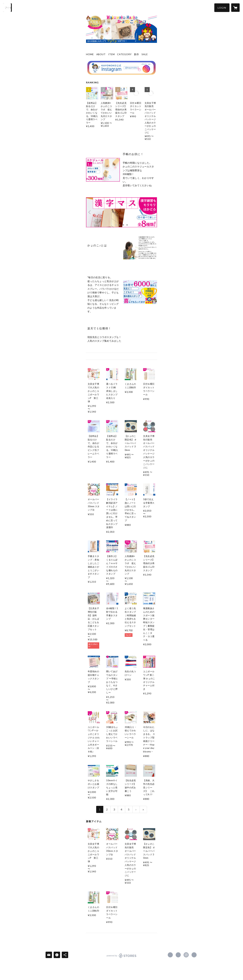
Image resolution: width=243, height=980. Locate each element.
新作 (137, 54)
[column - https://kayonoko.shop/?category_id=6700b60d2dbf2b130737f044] (103, 170)
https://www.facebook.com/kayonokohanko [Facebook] (170, 955)
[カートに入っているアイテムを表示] (235, 8)
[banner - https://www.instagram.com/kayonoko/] (122, 68)
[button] (222, 8)
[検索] (8, 8)
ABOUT (101, 54)
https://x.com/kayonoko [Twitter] (178, 955)
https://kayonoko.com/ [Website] (194, 955)
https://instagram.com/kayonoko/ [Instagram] (186, 955)
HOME (90, 54)
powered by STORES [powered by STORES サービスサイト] (122, 958)
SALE (145, 54)
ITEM (111, 54)
